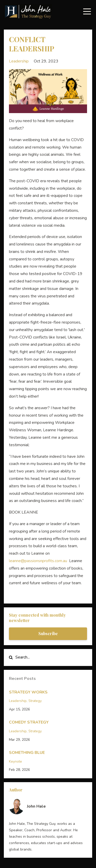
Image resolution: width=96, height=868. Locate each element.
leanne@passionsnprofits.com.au (38, 561)
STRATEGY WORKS (28, 692)
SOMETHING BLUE (27, 753)
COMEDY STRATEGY (29, 722)
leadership (19, 61)
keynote (15, 761)
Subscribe (48, 633)
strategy (35, 701)
